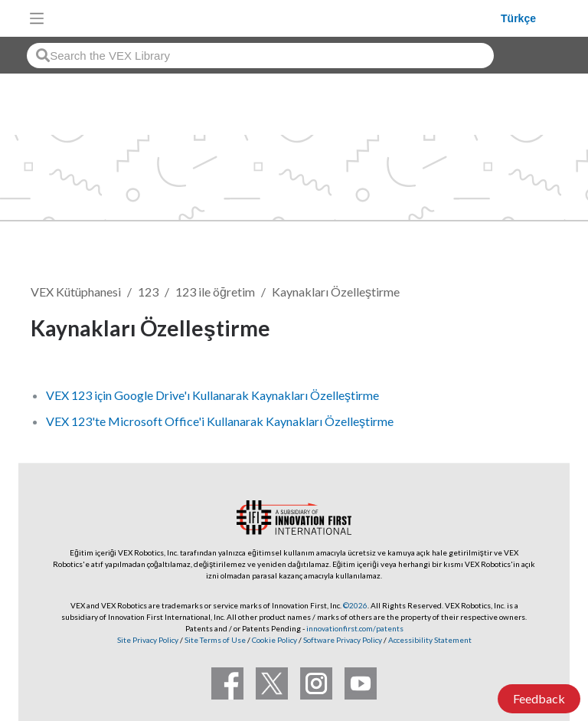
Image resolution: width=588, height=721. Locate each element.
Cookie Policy (274, 640)
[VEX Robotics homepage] (276, 18)
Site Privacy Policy (148, 640)
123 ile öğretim (215, 292)
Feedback (539, 698)
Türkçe (518, 18)
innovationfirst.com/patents (355, 628)
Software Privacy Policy (343, 640)
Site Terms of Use (214, 640)
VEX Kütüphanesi (76, 292)
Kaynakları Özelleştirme (336, 292)
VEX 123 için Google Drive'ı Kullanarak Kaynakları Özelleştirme (212, 395)
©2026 (355, 605)
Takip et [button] (515, 331)
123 (148, 292)
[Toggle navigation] (37, 18)
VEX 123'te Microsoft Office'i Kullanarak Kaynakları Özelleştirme (220, 421)
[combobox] (260, 56)
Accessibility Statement (430, 640)
